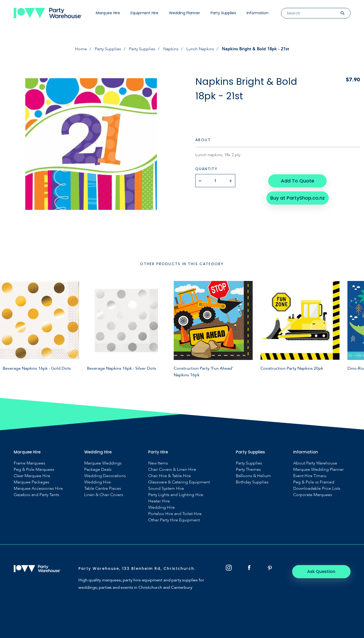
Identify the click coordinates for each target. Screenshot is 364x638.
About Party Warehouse (315, 463)
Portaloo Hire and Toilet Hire (175, 514)
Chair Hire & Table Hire (169, 476)
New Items (158, 463)
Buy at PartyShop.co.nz (297, 197)
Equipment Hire (144, 13)
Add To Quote (297, 180)
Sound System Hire (166, 489)
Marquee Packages (31, 482)
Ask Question (321, 572)
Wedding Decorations (105, 476)
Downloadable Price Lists (317, 489)
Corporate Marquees (313, 495)
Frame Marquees (29, 463)
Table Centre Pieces (103, 489)
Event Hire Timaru (310, 476)
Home (81, 49)
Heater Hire (159, 501)
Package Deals (98, 470)
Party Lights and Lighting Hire (176, 495)
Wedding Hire (98, 482)
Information (258, 13)
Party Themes (248, 470)
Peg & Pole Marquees (34, 470)
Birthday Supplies (252, 482)
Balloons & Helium (253, 476)
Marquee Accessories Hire (38, 489)
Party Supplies (223, 13)
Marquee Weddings (103, 463)
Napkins (171, 49)
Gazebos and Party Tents (36, 495)
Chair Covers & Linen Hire (172, 470)
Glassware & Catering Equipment (179, 482)
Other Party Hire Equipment (174, 520)
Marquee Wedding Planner (318, 470)
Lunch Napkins (200, 49)
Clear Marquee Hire (32, 476)
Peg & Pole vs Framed (314, 482)
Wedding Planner (185, 13)
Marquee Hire (108, 13)
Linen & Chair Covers (104, 495)
